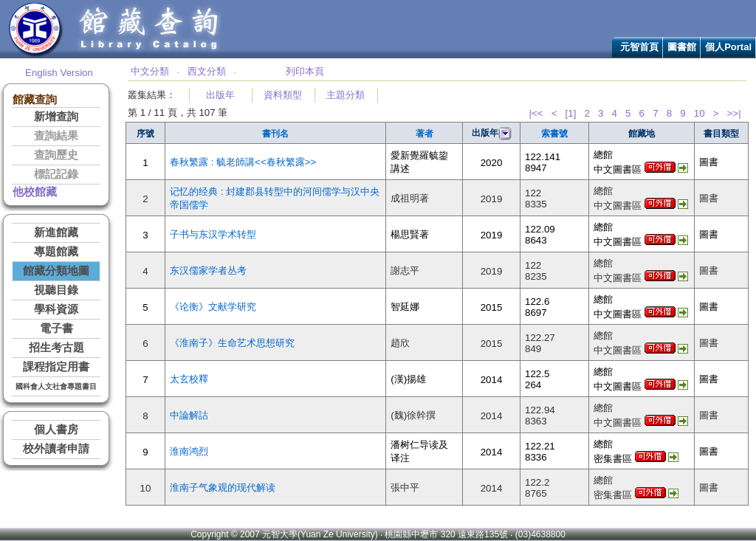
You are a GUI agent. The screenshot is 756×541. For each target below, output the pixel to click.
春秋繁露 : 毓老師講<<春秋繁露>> (243, 162)
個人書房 (56, 430)
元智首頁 (639, 47)
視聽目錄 (56, 290)
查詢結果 (56, 136)
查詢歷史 (56, 155)
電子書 (56, 328)
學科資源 (56, 309)
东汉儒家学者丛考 (208, 270)
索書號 (554, 134)
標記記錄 (56, 174)
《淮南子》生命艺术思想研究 (232, 343)
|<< (536, 113)
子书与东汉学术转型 (213, 234)
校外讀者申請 (56, 449)
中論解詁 (189, 415)
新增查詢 (56, 117)
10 (700, 113)
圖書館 (682, 47)
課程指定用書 (56, 367)
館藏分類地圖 (56, 271)
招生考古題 (56, 348)
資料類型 (283, 95)
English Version (59, 73)
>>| (734, 113)
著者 (425, 134)
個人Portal (728, 47)
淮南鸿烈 (189, 451)
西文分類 (207, 71)
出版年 (220, 95)
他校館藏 (35, 192)
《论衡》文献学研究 (213, 307)
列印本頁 (305, 71)
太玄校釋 (189, 379)
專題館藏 (56, 252)
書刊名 (275, 134)
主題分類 (346, 95)
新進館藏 (56, 232)
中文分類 (150, 71)
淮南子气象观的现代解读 (223, 487)
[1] (571, 113)
